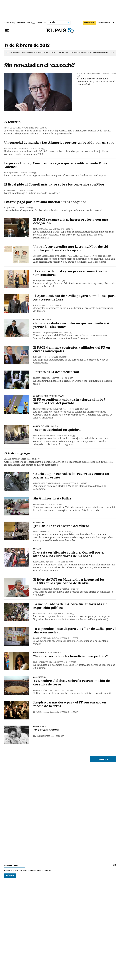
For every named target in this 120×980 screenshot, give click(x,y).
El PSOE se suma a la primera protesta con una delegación (71, 222)
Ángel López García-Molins (16, 128)
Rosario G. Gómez (41, 690)
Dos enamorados (46, 730)
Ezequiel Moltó (40, 562)
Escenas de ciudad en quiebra (57, 430)
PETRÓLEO (63, 53)
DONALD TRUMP (42, 53)
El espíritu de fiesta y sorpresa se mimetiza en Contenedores (70, 273)
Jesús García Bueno (58, 256)
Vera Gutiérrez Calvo (43, 589)
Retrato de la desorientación (56, 372)
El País (7, 173)
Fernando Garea (40, 229)
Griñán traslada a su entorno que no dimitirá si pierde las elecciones (71, 325)
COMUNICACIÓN (40, 677)
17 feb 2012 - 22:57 (69, 638)
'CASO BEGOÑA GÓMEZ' (99, 53)
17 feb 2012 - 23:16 (78, 483)
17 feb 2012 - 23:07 (54, 504)
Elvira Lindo (39, 736)
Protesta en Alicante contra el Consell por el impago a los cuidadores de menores (69, 555)
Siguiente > (103, 759)
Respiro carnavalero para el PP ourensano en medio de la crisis (70, 704)
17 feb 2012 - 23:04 (64, 532)
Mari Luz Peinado (41, 662)
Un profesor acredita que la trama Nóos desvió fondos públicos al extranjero (71, 249)
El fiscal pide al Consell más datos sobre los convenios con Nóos (54, 185)
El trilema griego (17, 454)
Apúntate (10, 875)
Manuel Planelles (41, 436)
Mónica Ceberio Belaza (43, 532)
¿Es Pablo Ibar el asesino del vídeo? (61, 526)
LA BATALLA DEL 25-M (42, 320)
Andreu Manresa (41, 256)
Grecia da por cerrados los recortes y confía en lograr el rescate (71, 476)
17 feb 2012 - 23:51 (64, 229)
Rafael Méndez (40, 638)
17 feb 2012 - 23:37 (79, 409)
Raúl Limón (57, 409)
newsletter (11, 865)
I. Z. (6, 190)
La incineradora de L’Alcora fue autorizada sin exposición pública (70, 606)
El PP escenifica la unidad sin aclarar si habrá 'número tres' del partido (69, 402)
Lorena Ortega (11, 148)
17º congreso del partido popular (49, 396)
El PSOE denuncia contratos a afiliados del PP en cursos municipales (72, 350)
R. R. (35, 305)
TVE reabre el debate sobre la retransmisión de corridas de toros (72, 683)
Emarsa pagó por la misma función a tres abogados (45, 202)
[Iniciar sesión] (106, 23)
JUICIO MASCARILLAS (79, 53)
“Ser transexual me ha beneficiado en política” (71, 657)
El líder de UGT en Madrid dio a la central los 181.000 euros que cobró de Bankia (69, 582)
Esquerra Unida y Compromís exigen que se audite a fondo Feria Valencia (56, 165)
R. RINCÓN (37, 357)
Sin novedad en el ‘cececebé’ (40, 65)
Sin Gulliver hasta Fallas (52, 499)
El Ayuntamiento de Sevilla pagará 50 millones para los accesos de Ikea (74, 298)
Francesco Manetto (42, 409)
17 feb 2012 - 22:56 (69, 712)
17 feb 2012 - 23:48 (56, 281)
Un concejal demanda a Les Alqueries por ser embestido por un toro (59, 143)
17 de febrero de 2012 (27, 45)
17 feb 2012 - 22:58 (65, 614)
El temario (12, 122)
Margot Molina (40, 378)
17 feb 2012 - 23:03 (69, 589)
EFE (35, 504)
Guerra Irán (28, 53)
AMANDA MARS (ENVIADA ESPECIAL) (47, 483)
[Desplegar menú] (7, 31)
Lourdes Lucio (40, 333)
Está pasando (14, 52)
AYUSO (54, 53)
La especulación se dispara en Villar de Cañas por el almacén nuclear (75, 631)
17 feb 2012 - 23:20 (66, 436)
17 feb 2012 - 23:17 (30, 459)
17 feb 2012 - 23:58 (38, 128)
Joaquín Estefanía (12, 459)
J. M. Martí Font (84, 74)
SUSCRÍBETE (89, 23)
